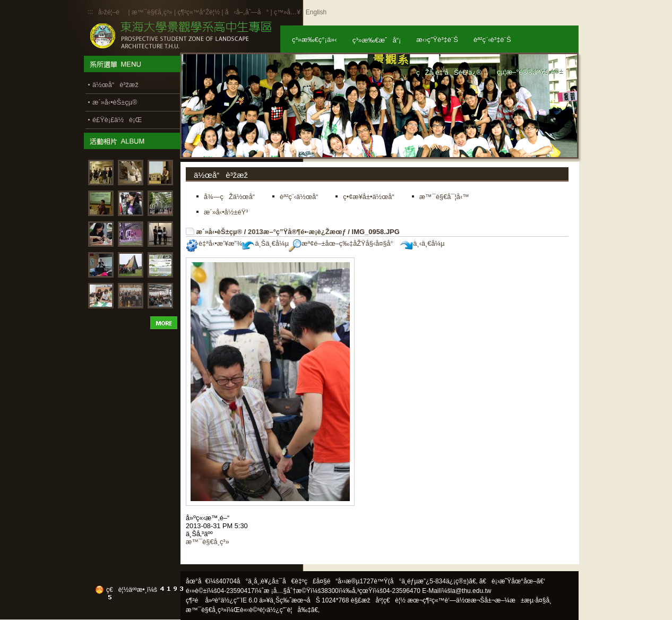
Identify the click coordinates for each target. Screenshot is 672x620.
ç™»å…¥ (287, 12)
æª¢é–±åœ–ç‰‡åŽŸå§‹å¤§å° (344, 243)
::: (90, 12)
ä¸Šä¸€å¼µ (265, 243)
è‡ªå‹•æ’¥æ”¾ (214, 243)
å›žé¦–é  (112, 12)
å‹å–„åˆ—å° (247, 12)
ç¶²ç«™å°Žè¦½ (199, 12)
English (316, 12)
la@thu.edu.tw (471, 591)
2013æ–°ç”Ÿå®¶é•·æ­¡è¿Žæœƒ (297, 232)
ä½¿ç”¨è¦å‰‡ (289, 610)
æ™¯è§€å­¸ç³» (153, 12)
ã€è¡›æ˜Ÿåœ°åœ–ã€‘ (512, 581)
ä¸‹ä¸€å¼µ (422, 243)
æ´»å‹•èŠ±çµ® (219, 232)
